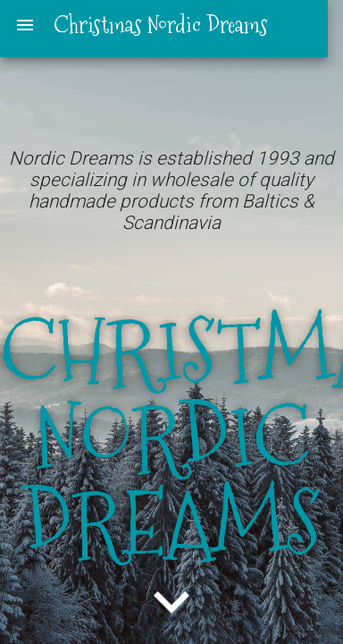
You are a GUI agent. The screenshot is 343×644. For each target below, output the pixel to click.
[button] (171, 608)
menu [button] (25, 25)
